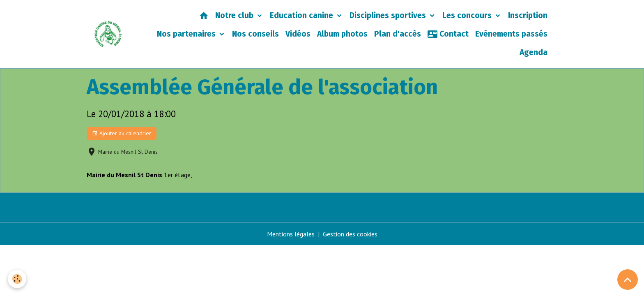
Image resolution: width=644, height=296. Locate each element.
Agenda (534, 52)
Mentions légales (291, 234)
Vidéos (298, 34)
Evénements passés (511, 34)
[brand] (108, 34)
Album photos (342, 34)
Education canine (302, 15)
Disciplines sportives (389, 15)
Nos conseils (255, 34)
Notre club (235, 15)
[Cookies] (17, 279)
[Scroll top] (628, 280)
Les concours (468, 15)
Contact (448, 34)
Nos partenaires (187, 34)
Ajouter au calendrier (122, 133)
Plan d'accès (398, 34)
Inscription (528, 15)
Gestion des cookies (350, 234)
